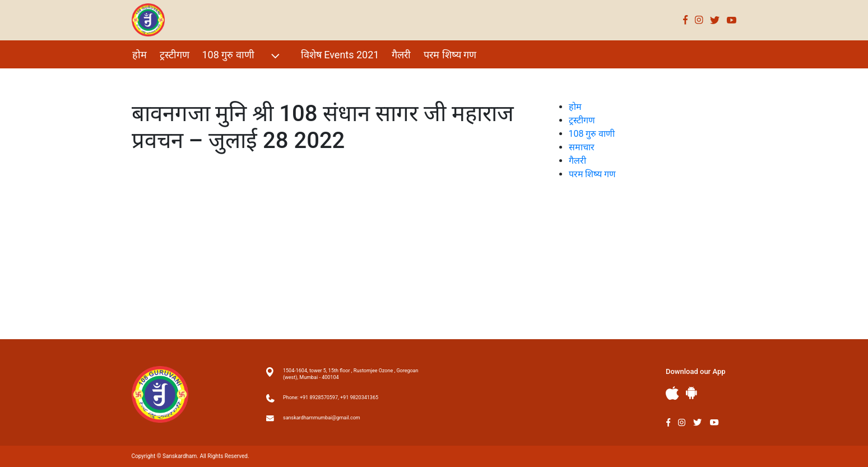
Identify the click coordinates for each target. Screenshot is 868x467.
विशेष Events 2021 (340, 55)
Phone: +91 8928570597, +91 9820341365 (331, 397)
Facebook (686, 20)
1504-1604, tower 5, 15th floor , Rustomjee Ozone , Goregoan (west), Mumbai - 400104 (351, 374)
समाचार (582, 147)
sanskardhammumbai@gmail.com (322, 418)
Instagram (699, 20)
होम (140, 55)
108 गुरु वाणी (242, 56)
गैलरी (401, 55)
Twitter (715, 20)
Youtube (732, 20)
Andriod (691, 393)
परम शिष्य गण (450, 55)
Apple (672, 393)
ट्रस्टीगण (175, 55)
